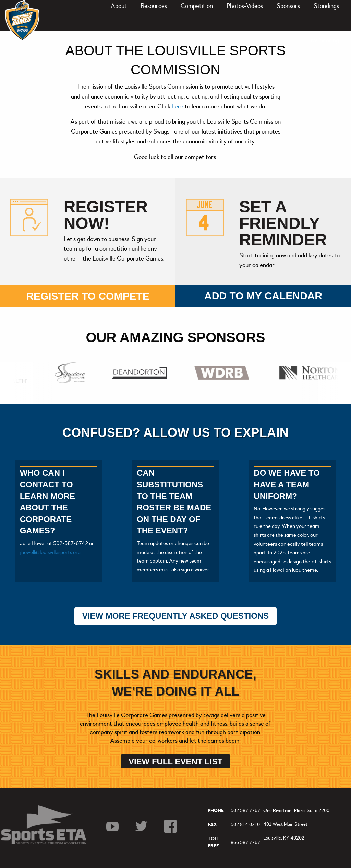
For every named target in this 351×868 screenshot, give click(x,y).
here (178, 107)
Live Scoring (323, 40)
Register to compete (88, 296)
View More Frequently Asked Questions (176, 616)
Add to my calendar (263, 296)
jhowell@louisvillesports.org (50, 552)
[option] (71, 373)
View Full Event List (175, 761)
